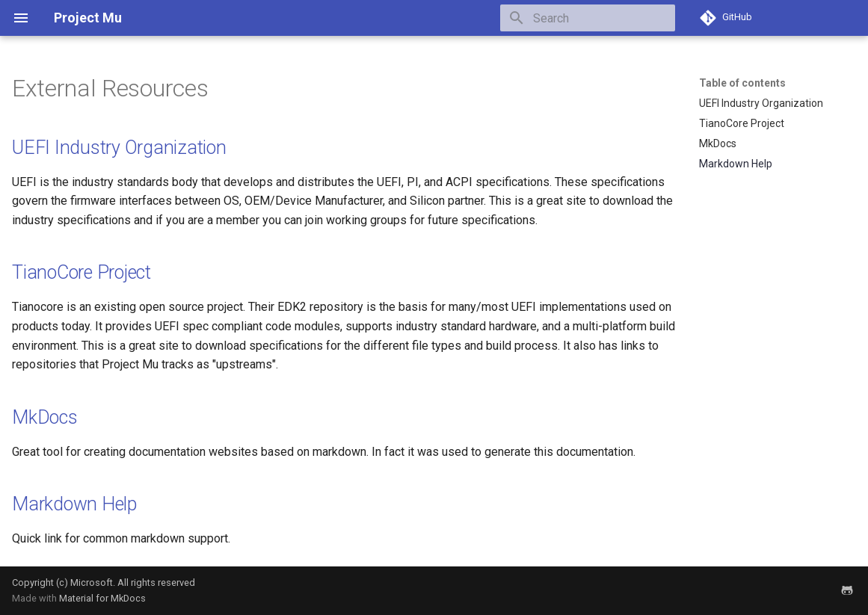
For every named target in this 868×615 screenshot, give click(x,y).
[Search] (588, 18)
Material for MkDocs (102, 598)
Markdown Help (74, 504)
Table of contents (742, 83)
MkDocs (45, 417)
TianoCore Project (81, 272)
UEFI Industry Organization (119, 148)
